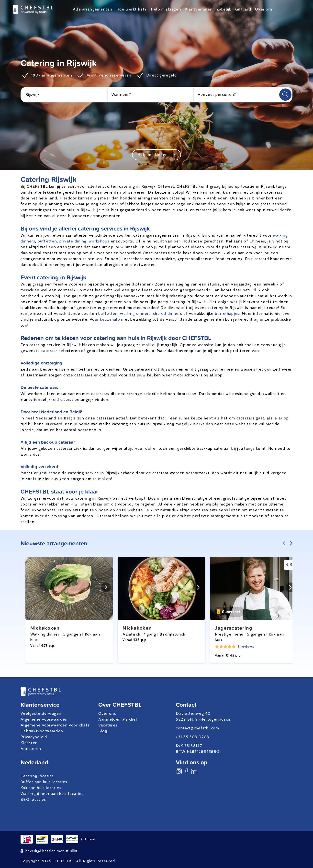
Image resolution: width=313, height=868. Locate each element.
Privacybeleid (34, 737)
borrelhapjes (227, 313)
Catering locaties (37, 776)
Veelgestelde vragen (41, 713)
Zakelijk (224, 9)
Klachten (29, 743)
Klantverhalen (199, 9)
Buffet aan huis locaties (44, 782)
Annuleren (31, 749)
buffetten (47, 241)
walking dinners (135, 313)
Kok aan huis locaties (41, 788)
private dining (73, 241)
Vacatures (108, 725)
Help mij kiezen (166, 9)
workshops (99, 241)
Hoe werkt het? (132, 9)
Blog (103, 731)
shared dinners (168, 313)
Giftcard (243, 9)
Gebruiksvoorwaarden (42, 731)
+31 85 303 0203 (192, 737)
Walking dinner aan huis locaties (52, 794)
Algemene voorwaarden (44, 719)
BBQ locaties (33, 799)
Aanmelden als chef (118, 719)
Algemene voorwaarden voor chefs (55, 725)
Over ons (264, 9)
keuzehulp (110, 319)
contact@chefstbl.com (197, 728)
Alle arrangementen (93, 9)
